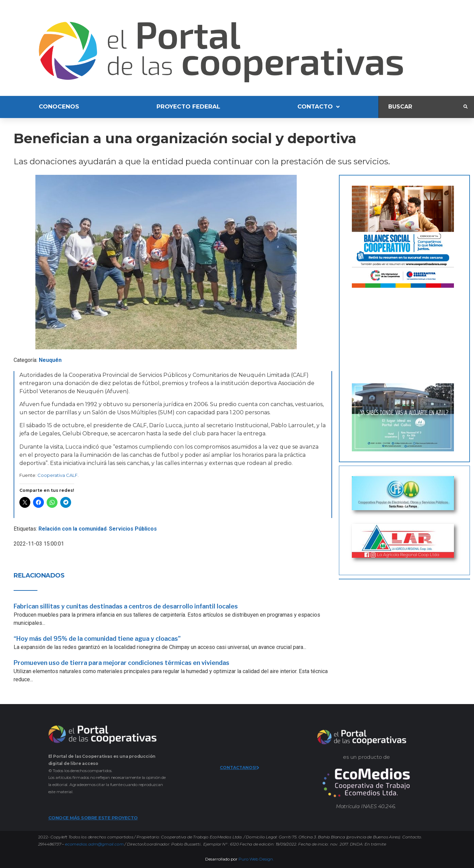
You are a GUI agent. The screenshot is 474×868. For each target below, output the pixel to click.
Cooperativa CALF (58, 475)
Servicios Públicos (133, 529)
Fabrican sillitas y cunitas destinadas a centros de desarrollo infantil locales (126, 606)
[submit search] (465, 107)
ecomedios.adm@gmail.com (94, 844)
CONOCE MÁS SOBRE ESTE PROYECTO (93, 818)
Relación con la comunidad (72, 529)
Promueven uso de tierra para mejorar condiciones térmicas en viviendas (121, 663)
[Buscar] (421, 107)
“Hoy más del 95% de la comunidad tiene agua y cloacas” (97, 639)
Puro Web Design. (256, 859)
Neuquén (50, 360)
